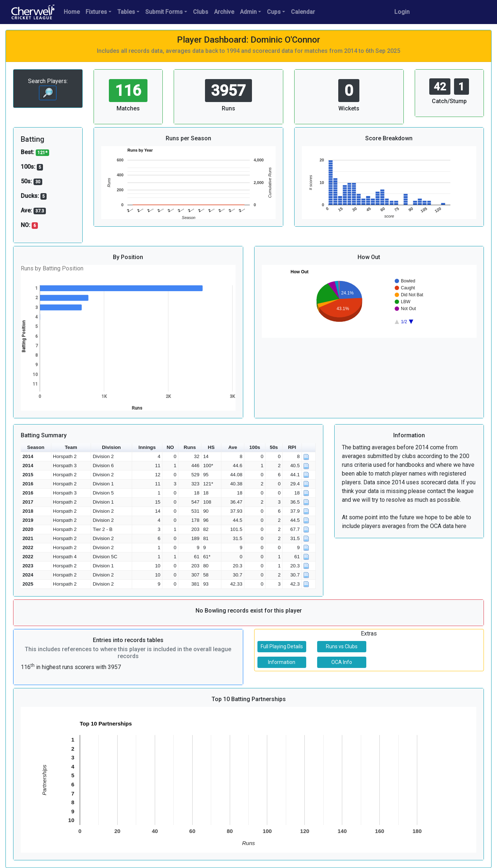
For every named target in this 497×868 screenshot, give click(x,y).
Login (402, 12)
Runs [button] (190, 447)
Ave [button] (233, 447)
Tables (126, 12)
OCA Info (342, 662)
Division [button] (111, 447)
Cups (274, 12)
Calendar (303, 12)
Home (72, 12)
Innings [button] (147, 447)
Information (282, 662)
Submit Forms (164, 12)
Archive (224, 12)
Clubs (201, 12)
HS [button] (211, 447)
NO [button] (170, 447)
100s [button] (255, 447)
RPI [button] (292, 447)
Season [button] (36, 447)
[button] (309, 448)
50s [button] (274, 447)
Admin (248, 12)
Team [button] (71, 447)
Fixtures (96, 12)
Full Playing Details (282, 646)
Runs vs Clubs (342, 646)
